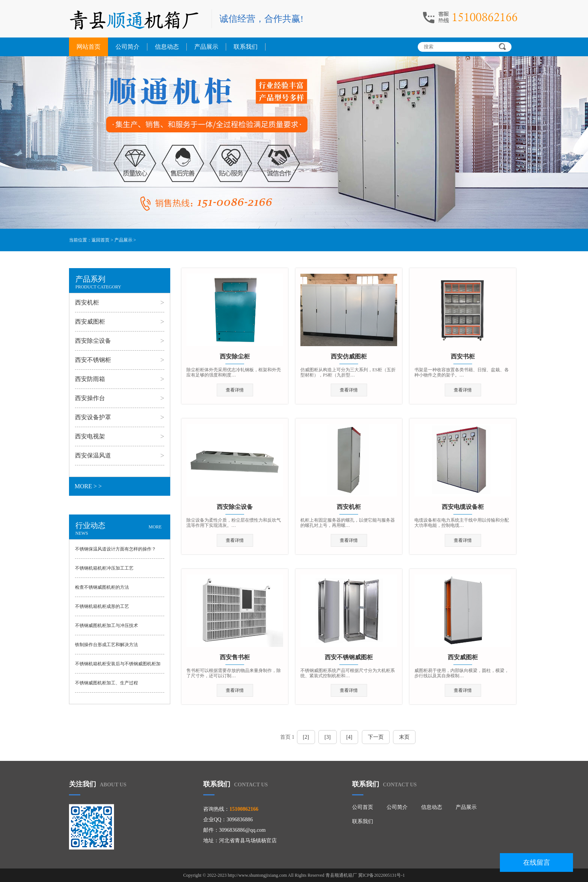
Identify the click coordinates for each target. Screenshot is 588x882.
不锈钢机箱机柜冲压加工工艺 (104, 568)
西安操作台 (90, 398)
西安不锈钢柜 (93, 360)
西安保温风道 (93, 455)
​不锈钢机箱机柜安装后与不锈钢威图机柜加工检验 (118, 667)
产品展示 (206, 47)
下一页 (376, 737)
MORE (155, 527)
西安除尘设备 (93, 341)
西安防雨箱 (90, 379)
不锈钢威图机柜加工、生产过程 (106, 683)
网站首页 (88, 47)
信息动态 (167, 47)
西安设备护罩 (93, 417)
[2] (306, 737)
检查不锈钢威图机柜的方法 (102, 587)
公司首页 (363, 807)
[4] (349, 737)
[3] (327, 737)
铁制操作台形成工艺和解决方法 (106, 645)
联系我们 (246, 47)
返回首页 (100, 240)
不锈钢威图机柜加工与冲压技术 (106, 625)
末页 (404, 737)
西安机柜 (87, 302)
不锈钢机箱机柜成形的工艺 (102, 606)
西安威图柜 (90, 322)
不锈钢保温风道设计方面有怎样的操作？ (115, 549)
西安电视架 (90, 436)
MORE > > (88, 486)
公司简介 (127, 47)
